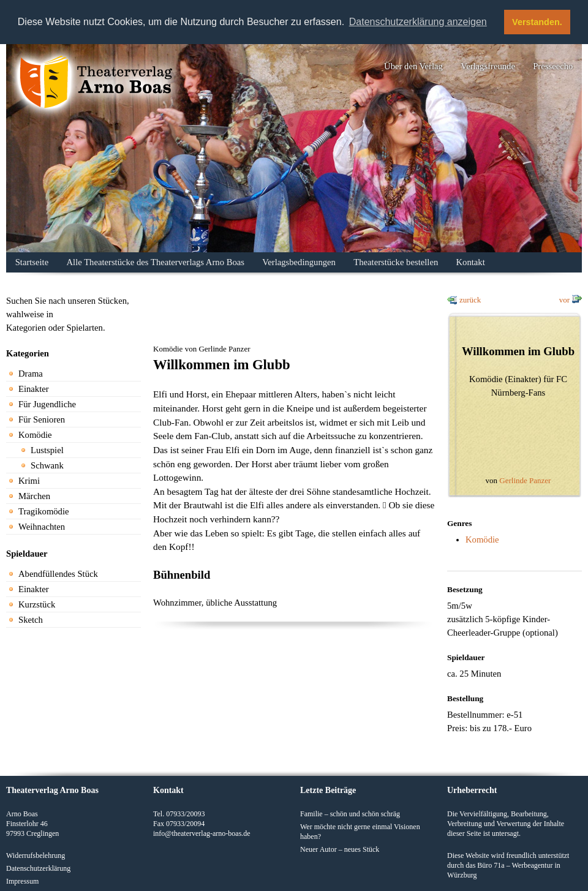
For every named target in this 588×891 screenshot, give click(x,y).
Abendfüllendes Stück (58, 574)
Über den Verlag (413, 66)
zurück (470, 300)
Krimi (29, 481)
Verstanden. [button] (537, 22)
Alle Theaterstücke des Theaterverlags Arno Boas (156, 262)
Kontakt (471, 262)
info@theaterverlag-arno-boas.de (202, 833)
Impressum (22, 881)
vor (564, 300)
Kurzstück (37, 604)
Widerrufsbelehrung (36, 855)
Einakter (34, 389)
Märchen (34, 496)
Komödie (35, 435)
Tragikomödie (44, 511)
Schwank (47, 465)
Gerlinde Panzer (525, 480)
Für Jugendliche (47, 404)
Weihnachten (42, 527)
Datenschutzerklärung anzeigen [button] (418, 22)
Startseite (32, 262)
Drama (31, 374)
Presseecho (553, 66)
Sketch (31, 620)
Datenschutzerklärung (38, 868)
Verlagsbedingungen (299, 262)
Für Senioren (42, 419)
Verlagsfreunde (488, 66)
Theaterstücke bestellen (396, 262)
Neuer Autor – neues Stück (340, 849)
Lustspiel (47, 450)
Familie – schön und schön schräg (350, 814)
